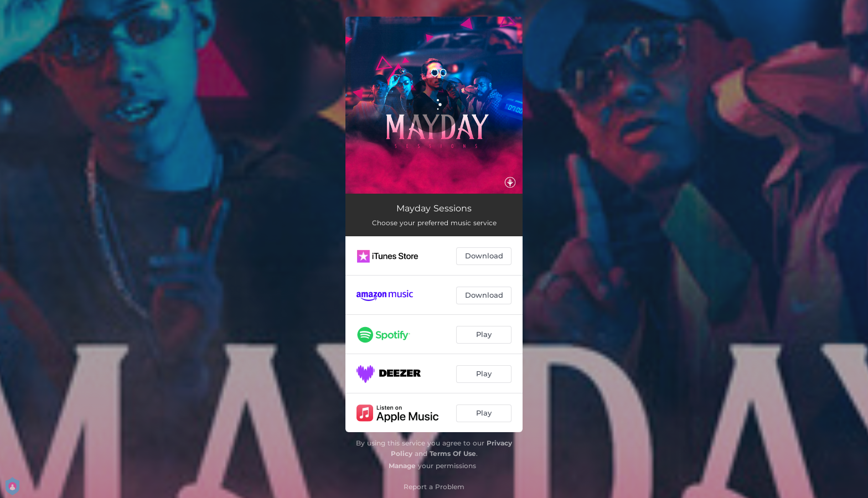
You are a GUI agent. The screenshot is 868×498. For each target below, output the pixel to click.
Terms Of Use (453, 453)
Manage (402, 466)
